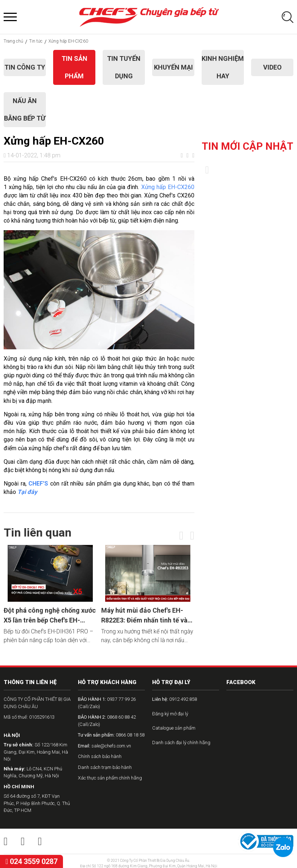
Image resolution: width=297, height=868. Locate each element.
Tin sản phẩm (74, 67)
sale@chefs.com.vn (104, 746)
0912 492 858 (175, 699)
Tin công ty (25, 67)
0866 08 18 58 (111, 735)
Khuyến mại (173, 67)
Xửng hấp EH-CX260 (168, 187)
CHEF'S (38, 484)
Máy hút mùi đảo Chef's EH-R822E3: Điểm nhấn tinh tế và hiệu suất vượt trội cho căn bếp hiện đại (147, 616)
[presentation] (181, 535)
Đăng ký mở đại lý (170, 714)
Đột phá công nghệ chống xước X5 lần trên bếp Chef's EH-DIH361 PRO (50, 616)
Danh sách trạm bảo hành (105, 767)
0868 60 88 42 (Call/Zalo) (107, 721)
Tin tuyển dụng (124, 67)
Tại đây (27, 492)
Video (272, 67)
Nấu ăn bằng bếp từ (25, 109)
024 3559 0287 (31, 861)
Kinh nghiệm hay (223, 67)
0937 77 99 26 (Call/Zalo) (107, 703)
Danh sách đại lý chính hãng (181, 743)
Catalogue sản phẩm (174, 728)
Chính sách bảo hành (100, 756)
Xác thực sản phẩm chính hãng (110, 778)
